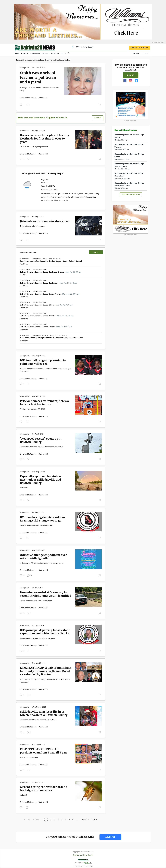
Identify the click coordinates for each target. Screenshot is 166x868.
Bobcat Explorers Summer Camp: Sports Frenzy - (50, 294)
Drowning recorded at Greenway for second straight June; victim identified (45, 594)
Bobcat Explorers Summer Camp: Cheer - (46, 305)
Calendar (25, 54)
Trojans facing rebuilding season (33, 226)
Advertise (55, 54)
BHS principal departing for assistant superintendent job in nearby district (45, 632)
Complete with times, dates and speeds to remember (41, 447)
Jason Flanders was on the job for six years (37, 638)
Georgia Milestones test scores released (36, 525)
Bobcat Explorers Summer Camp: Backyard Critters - (51, 272)
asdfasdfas (24, 488)
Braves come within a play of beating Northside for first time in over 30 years (45, 139)
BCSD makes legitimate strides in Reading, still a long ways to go (42, 519)
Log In (146, 54)
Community (35, 54)
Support (98, 118)
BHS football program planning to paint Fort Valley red (43, 362)
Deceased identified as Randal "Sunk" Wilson (38, 720)
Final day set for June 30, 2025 (33, 409)
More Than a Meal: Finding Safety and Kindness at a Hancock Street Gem (51, 338)
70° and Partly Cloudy (83, 47)
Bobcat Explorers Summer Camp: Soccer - (46, 327)
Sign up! (131, 75)
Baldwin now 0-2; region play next (34, 147)
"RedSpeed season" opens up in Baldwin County (41, 440)
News (17, 54)
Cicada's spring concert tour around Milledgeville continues (44, 789)
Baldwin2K (43, 98)
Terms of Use (78, 866)
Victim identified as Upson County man (36, 601)
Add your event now (131, 195)
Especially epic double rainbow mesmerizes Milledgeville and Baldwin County (41, 480)
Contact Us (78, 855)
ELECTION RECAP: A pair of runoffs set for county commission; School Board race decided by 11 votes (46, 671)
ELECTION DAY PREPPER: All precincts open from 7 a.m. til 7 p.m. (44, 751)
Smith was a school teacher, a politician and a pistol (38, 78)
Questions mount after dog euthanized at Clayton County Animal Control (51, 261)
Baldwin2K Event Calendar (126, 130)
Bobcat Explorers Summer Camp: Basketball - (48, 283)
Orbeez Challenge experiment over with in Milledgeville (43, 557)
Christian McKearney (28, 98)
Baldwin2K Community (29, 252)
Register (136, 54)
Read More (24, 264)
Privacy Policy (88, 866)
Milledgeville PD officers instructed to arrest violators (41, 563)
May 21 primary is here (29, 757)
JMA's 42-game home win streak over (45, 221)
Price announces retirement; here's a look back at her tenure (44, 403)
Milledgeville (24, 68)
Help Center (88, 855)
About (63, 54)
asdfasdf (23, 795)
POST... (96, 252)
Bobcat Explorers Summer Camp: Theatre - (47, 316)
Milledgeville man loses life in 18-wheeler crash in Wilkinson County (44, 713)
